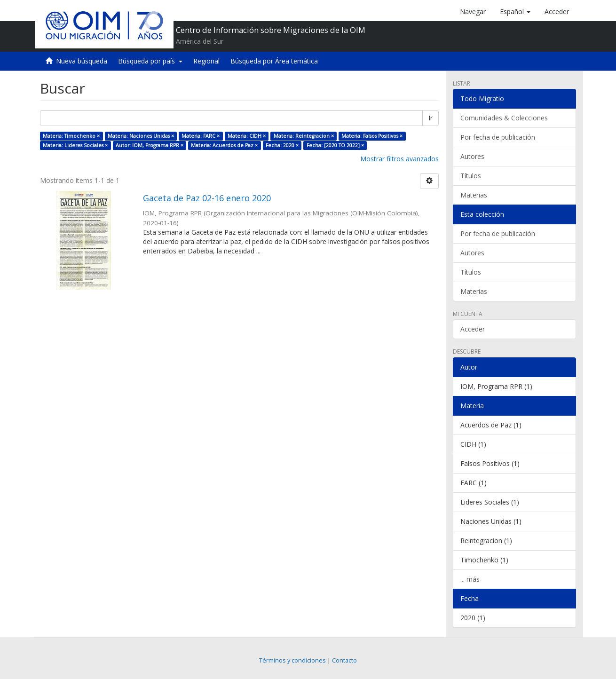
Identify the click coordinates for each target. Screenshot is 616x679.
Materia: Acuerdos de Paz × (224, 145)
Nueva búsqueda (82, 61)
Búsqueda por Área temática (274, 61)
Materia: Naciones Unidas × (141, 136)
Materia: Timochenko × (71, 136)
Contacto (344, 660)
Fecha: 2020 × (282, 145)
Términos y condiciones (292, 660)
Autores (472, 156)
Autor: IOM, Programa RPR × (150, 145)
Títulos (471, 176)
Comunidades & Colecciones (504, 118)
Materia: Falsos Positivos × (372, 136)
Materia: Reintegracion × (304, 136)
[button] (515, 12)
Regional (206, 61)
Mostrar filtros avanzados (399, 159)
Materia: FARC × (201, 136)
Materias (474, 195)
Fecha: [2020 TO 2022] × (335, 145)
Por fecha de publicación (498, 137)
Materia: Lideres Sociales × (75, 145)
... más (470, 579)
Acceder (473, 329)
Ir (430, 118)
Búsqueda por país (150, 61)
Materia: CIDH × (247, 136)
